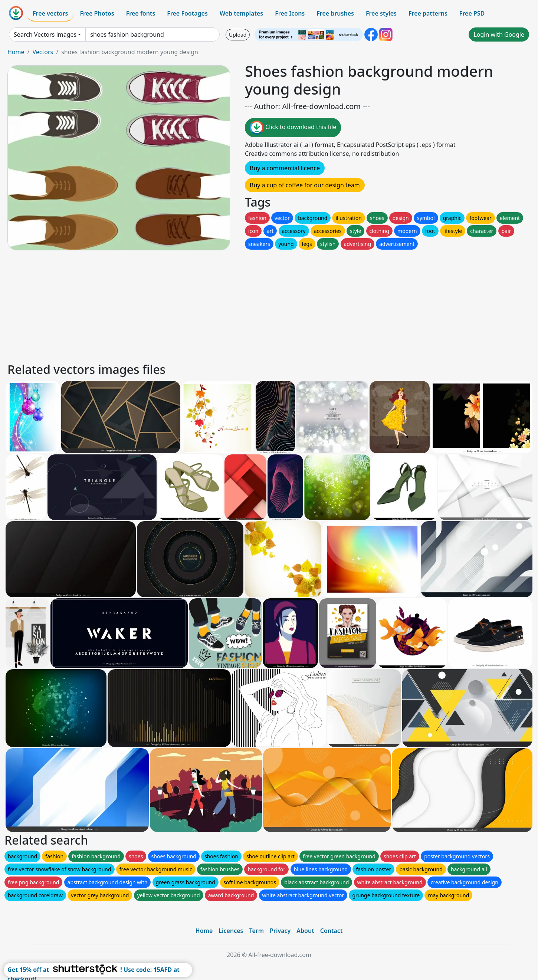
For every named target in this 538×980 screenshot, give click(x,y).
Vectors (43, 52)
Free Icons (290, 13)
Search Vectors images (45, 34)
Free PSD (472, 13)
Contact (332, 931)
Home (16, 52)
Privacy (280, 931)
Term (256, 931)
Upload (238, 35)
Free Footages (187, 13)
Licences (231, 931)
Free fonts (141, 13)
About (305, 931)
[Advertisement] (229, 305)
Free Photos (97, 13)
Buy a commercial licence (285, 168)
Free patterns (428, 13)
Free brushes (335, 13)
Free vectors (50, 13)
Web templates (241, 13)
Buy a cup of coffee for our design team (305, 185)
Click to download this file (293, 128)
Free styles (381, 13)
